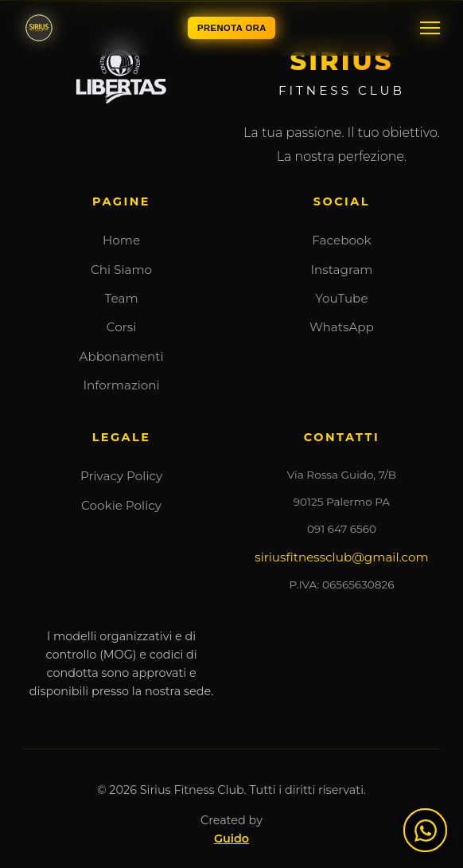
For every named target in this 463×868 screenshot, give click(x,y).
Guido (231, 839)
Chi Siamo (121, 270)
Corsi (122, 327)
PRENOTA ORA (232, 28)
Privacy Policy (121, 476)
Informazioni (121, 385)
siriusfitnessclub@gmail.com (341, 557)
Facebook (341, 240)
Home (121, 240)
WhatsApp (342, 327)
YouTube (341, 298)
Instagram (341, 270)
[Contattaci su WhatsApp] (425, 830)
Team (122, 298)
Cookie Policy (121, 505)
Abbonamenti (122, 356)
